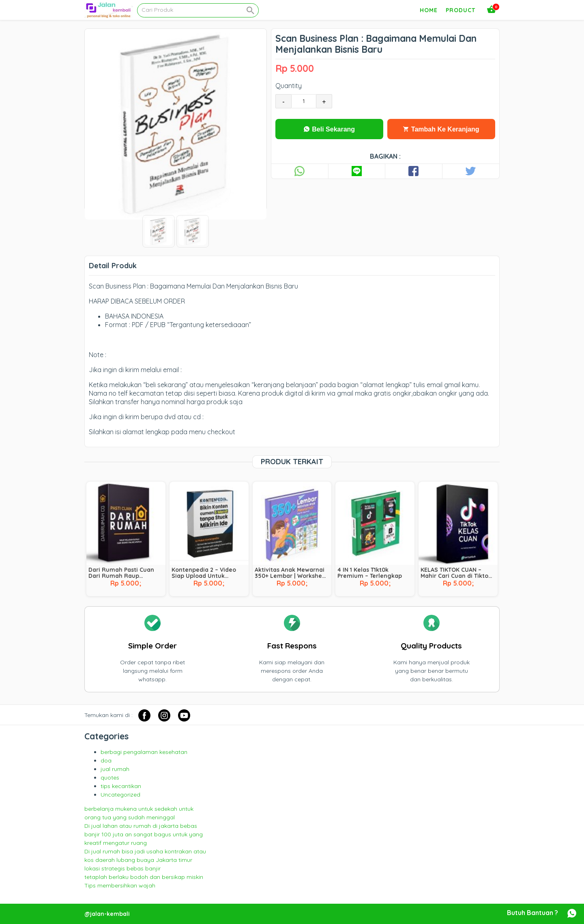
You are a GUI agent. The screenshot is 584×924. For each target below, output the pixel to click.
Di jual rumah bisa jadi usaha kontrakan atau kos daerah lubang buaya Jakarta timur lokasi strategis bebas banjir (145, 860)
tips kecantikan (121, 786)
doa (106, 760)
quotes (110, 778)
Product (461, 10)
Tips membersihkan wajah (120, 885)
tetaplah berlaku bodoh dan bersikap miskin (144, 877)
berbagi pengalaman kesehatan (144, 752)
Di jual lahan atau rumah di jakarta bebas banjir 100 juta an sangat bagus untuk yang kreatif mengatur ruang (144, 834)
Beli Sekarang (329, 129)
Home (429, 10)
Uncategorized (120, 795)
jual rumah (115, 769)
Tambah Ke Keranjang (441, 129)
